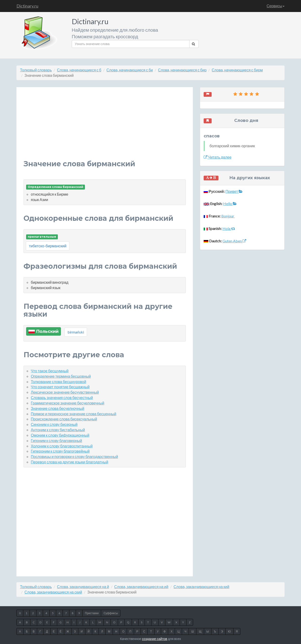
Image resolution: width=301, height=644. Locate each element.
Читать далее (218, 157)
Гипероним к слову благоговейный (60, 451)
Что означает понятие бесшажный (60, 387)
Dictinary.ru (27, 6)
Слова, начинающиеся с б (79, 70)
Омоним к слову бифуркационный (60, 435)
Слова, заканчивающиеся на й (83, 587)
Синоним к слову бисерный (54, 424)
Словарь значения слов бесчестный (62, 398)
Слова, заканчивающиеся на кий (201, 587)
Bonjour (228, 216)
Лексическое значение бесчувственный (65, 392)
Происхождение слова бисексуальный (64, 419)
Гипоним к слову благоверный (56, 440)
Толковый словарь (36, 70)
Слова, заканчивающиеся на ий (141, 587)
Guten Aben (234, 241)
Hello (230, 204)
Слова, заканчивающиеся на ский (53, 592)
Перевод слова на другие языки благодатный (69, 462)
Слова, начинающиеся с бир (182, 70)
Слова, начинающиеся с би (130, 70)
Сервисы (276, 6)
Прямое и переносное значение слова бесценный (73, 414)
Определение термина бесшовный (61, 376)
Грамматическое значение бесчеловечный (67, 403)
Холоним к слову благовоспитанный (62, 446)
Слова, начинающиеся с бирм (237, 70)
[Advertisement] (105, 127)
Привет (234, 191)
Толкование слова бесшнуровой (58, 382)
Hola (229, 228)
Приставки (92, 613)
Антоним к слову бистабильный (58, 430)
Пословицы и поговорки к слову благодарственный (74, 456)
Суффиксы (111, 613)
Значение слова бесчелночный (57, 408)
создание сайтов (155, 639)
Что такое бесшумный (50, 371)
